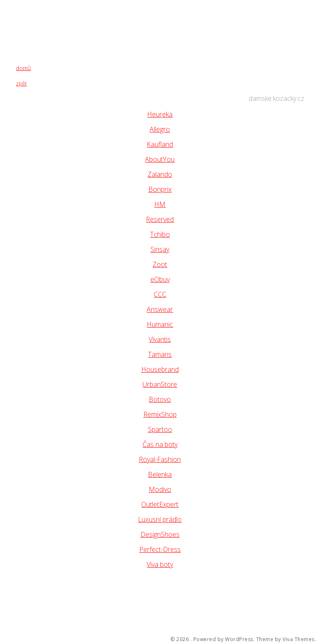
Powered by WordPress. (224, 639)
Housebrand (160, 369)
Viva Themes (299, 639)
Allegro (160, 129)
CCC (160, 294)
